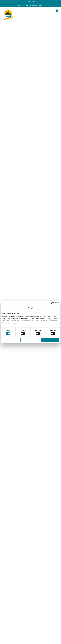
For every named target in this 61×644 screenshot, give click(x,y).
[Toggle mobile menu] (57, 10)
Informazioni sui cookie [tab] (50, 308)
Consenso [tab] (11, 308)
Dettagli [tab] (30, 308)
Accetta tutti (50, 340)
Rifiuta (11, 340)
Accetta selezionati (30, 340)
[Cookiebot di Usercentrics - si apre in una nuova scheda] (52, 303)
